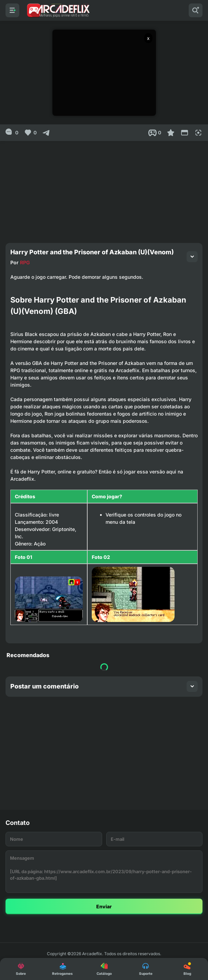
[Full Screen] (198, 133)
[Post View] (155, 133)
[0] (12, 133)
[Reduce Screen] (185, 133)
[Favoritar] (171, 133)
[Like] (30, 133)
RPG (25, 262)
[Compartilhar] (46, 133)
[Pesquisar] (196, 10)
